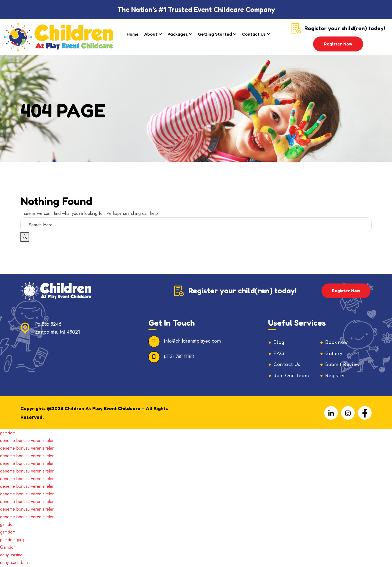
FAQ (279, 353)
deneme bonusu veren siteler (27, 441)
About (151, 34)
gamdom (8, 433)
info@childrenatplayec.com (192, 341)
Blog (279, 342)
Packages (178, 34)
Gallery (334, 353)
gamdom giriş (12, 540)
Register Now (338, 44)
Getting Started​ (215, 34)
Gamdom (8, 548)
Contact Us (254, 34)
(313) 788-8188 (179, 356)
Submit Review (343, 365)
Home (133, 34)
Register (335, 376)
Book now (337, 342)
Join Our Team (292, 376)
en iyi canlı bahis (15, 563)
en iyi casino (11, 555)
